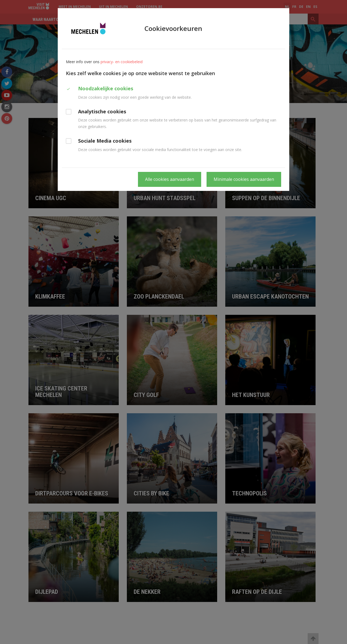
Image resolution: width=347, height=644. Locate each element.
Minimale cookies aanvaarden (244, 179)
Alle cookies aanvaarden (170, 179)
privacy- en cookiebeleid (122, 62)
